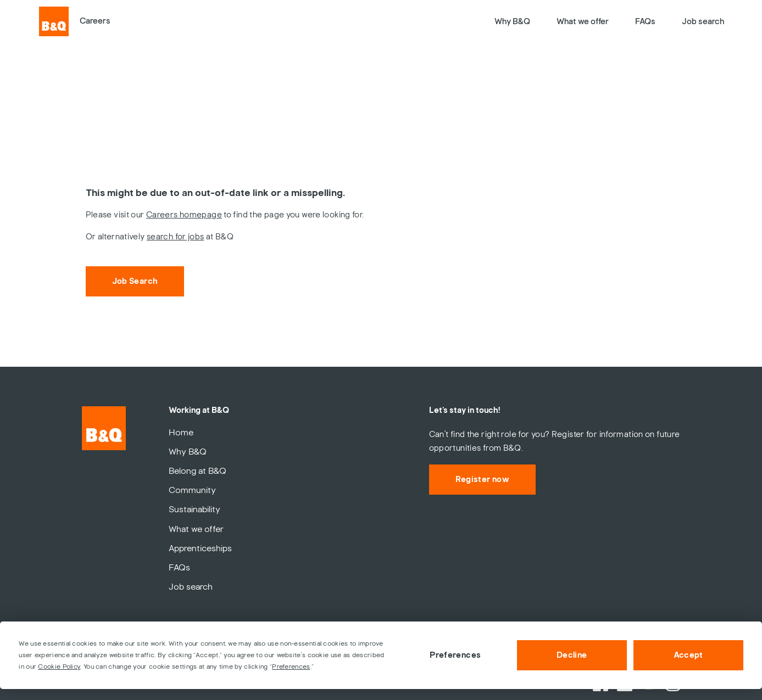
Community (192, 490)
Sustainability (194, 509)
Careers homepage (184, 215)
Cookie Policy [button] (59, 667)
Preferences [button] (291, 667)
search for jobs (176, 237)
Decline (572, 655)
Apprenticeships (200, 548)
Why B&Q (512, 21)
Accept (688, 655)
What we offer (583, 21)
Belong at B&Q (198, 471)
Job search (703, 21)
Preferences (455, 655)
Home (181, 433)
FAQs (645, 21)
